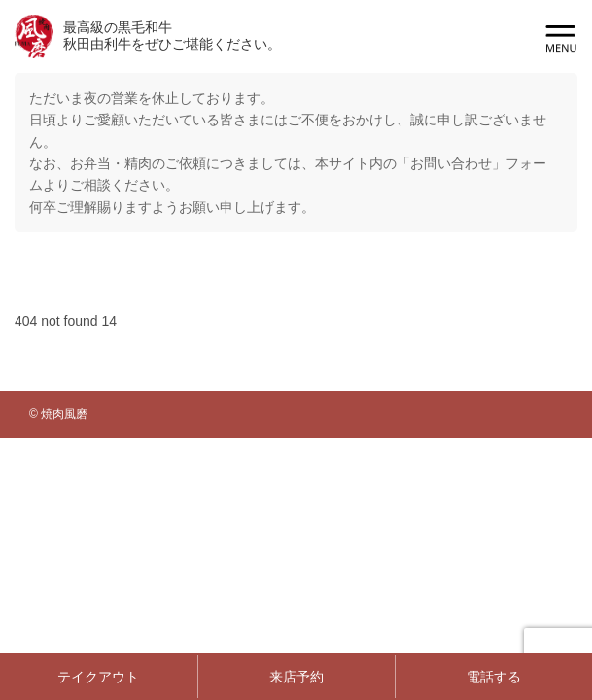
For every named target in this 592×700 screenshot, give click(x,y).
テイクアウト (98, 677)
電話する (494, 677)
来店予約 (296, 677)
